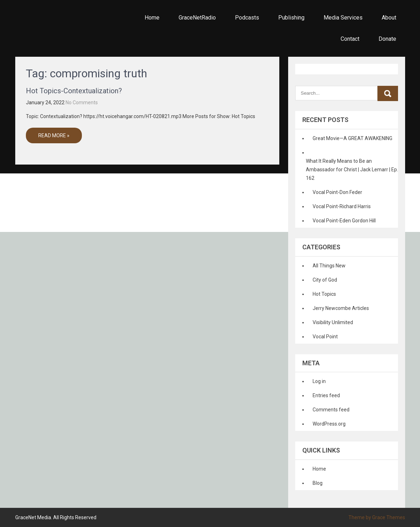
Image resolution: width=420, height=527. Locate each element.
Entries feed (326, 395)
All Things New (329, 266)
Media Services (343, 18)
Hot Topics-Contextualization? (74, 91)
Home (152, 18)
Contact (350, 39)
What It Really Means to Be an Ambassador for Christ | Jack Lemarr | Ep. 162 (352, 170)
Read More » (54, 135)
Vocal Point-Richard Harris (342, 206)
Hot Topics (324, 294)
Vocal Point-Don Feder (337, 192)
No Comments (82, 102)
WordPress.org (329, 424)
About (389, 18)
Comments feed (331, 410)
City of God (325, 280)
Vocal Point (325, 337)
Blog (318, 483)
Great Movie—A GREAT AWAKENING (352, 138)
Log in (319, 381)
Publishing (291, 18)
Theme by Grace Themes (377, 517)
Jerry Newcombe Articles (341, 308)
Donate (387, 39)
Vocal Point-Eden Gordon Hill (344, 221)
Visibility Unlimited (333, 322)
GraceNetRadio (197, 18)
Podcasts (247, 18)
